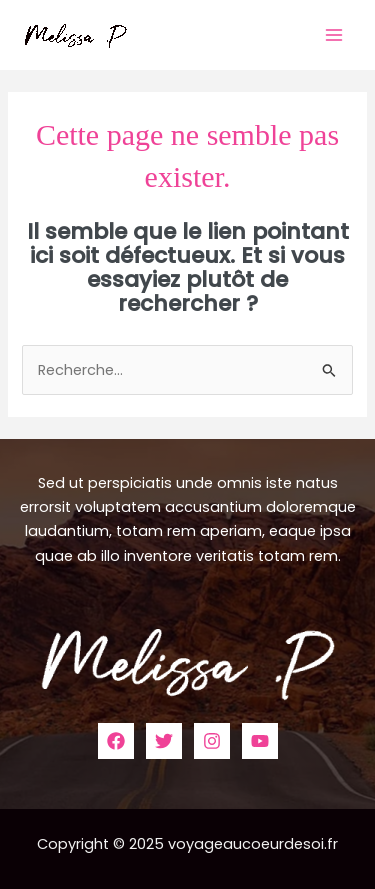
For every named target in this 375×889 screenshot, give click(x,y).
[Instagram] (212, 741)
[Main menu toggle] (334, 35)
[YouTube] (260, 741)
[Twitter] (164, 741)
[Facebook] (116, 741)
